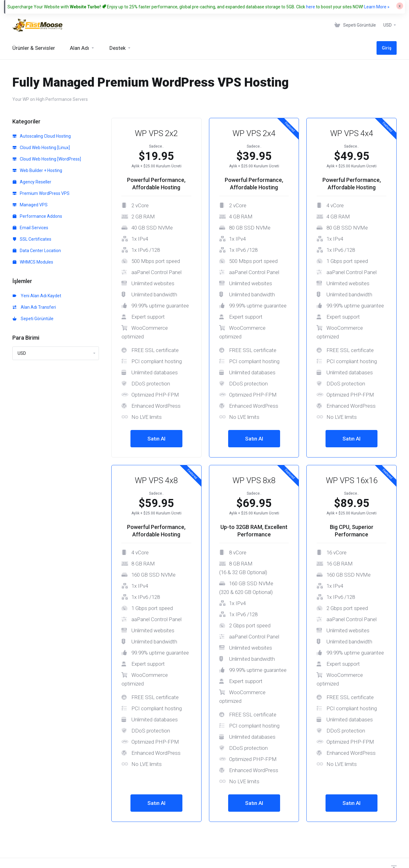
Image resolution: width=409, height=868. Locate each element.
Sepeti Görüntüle (33, 319)
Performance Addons (37, 216)
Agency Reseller (32, 182)
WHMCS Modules (33, 262)
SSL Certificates (32, 239)
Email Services (30, 228)
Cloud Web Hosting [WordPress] (47, 159)
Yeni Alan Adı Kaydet (37, 296)
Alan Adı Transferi (34, 307)
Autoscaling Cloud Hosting (42, 136)
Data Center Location (37, 251)
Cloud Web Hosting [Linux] (41, 148)
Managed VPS (30, 205)
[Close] (400, 6)
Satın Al (156, 439)
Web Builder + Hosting (37, 170)
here (311, 7)
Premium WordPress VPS (41, 193)
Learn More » (377, 7)
